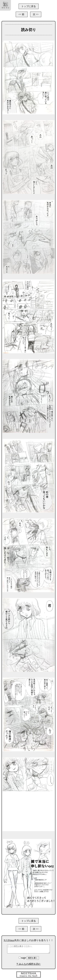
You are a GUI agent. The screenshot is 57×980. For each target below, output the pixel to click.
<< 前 (22, 14)
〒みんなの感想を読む (29, 964)
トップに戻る (29, 6)
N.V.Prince (9, 940)
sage (23, 958)
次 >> (36, 14)
